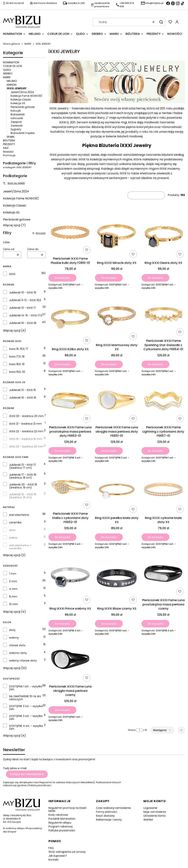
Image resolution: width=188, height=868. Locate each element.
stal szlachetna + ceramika (20, 547)
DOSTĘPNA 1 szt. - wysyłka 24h (26, 688)
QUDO (7, 70)
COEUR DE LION (12, 66)
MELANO (12, 81)
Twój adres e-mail (15, 768)
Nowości (8, 152)
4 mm (13, 589)
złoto (12, 530)
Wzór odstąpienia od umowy (67, 852)
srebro (13, 538)
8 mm (13, 597)
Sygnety (16, 129)
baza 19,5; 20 (17, 372)
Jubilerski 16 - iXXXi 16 (23, 398)
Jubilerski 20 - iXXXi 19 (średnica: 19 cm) (23, 486)
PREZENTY (9, 144)
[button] (161, 22)
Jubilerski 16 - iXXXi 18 (23, 323)
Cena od (9, 249)
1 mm (13, 574)
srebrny (14, 638)
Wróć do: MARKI (14, 183)
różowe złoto (17, 645)
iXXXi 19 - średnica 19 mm (26, 439)
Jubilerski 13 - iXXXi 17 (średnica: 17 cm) (23, 466)
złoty (12, 630)
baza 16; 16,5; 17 (19, 349)
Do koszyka (62, 278)
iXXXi (12, 274)
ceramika (15, 522)
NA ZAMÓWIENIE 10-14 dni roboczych (25, 698)
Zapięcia (16, 122)
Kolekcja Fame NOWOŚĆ (27, 96)
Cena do (33, 249)
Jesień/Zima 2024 (22, 92)
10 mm (14, 604)
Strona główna (11, 44)
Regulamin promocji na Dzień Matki (68, 809)
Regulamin (46, 782)
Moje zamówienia (155, 812)
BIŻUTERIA (9, 140)
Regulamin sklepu (60, 823)
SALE (6, 148)
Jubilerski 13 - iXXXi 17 (23, 308)
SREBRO (8, 73)
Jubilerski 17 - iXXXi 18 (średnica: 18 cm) (23, 476)
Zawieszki (17, 126)
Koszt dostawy (105, 816)
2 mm (13, 581)
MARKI (28, 44)
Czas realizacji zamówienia (113, 808)
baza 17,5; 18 (17, 357)
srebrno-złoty (18, 653)
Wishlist (148, 820)
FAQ (51, 848)
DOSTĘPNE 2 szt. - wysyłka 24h (26, 708)
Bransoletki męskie (23, 133)
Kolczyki (16, 111)
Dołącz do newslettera (27, 774)
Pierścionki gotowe (23, 107)
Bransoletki (18, 114)
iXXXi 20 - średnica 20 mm (26, 416)
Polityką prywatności (40, 785)
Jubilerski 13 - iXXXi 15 (22, 390)
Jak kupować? (58, 856)
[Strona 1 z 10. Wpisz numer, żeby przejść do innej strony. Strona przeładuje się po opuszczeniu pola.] (139, 730)
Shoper (12, 832)
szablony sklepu (15, 828)
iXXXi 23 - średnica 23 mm (26, 447)
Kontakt (54, 860)
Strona (132, 730)
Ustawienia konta (155, 816)
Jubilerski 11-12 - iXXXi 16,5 (25, 300)
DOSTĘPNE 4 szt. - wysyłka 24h (26, 727)
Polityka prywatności (62, 830)
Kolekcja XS (18, 103)
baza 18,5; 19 (17, 364)
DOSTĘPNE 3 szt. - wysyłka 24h (26, 717)
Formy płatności (107, 812)
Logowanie (150, 808)
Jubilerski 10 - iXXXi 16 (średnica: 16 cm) (23, 496)
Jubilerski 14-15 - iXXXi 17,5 (26, 315)
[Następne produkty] (162, 730)
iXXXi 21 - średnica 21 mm (25, 424)
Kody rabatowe (58, 815)
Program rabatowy (61, 827)
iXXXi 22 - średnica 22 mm (26, 431)
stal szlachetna (19, 515)
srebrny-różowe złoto (23, 661)
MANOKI (12, 85)
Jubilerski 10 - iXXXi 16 (23, 292)
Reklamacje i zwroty (109, 820)
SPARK (11, 137)
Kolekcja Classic (21, 100)
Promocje (9, 155)
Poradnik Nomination (62, 819)
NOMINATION (11, 62)
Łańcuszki (17, 118)
